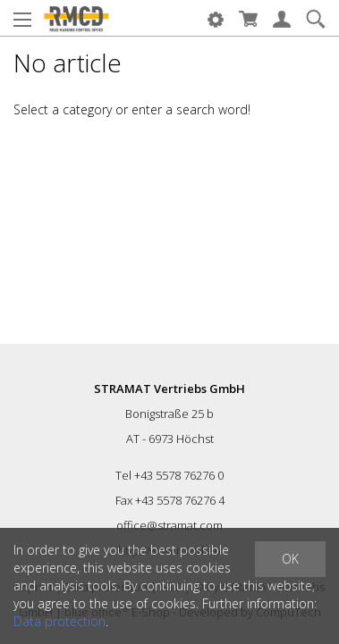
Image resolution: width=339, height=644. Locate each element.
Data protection (59, 621)
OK (290, 559)
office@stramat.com (169, 525)
